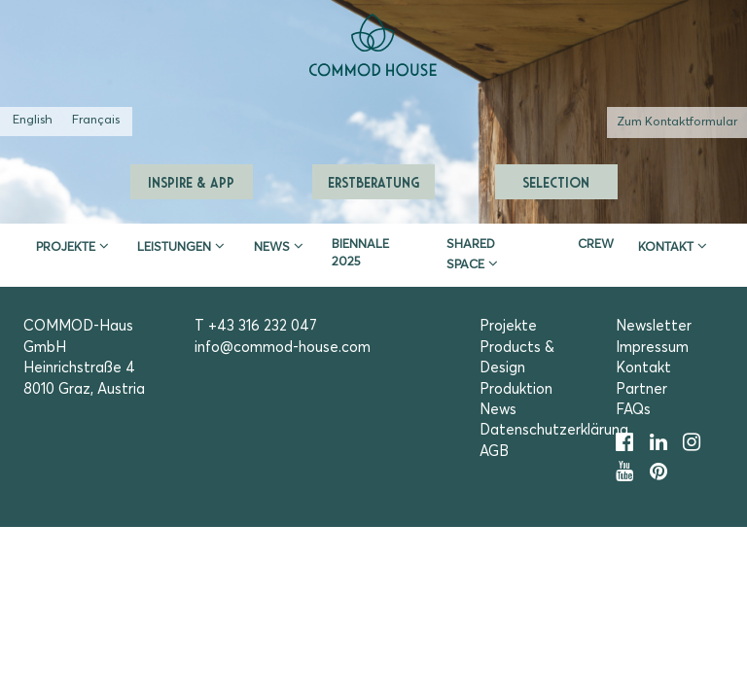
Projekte (66, 247)
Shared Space (471, 255)
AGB (494, 452)
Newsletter (654, 326)
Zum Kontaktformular (677, 122)
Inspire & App (191, 181)
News (272, 247)
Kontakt (666, 247)
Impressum (652, 348)
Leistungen (174, 247)
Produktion (516, 389)
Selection (556, 181)
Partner (641, 389)
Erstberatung (373, 181)
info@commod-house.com (283, 348)
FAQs (633, 410)
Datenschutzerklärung (554, 430)
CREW (596, 245)
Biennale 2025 (360, 253)
